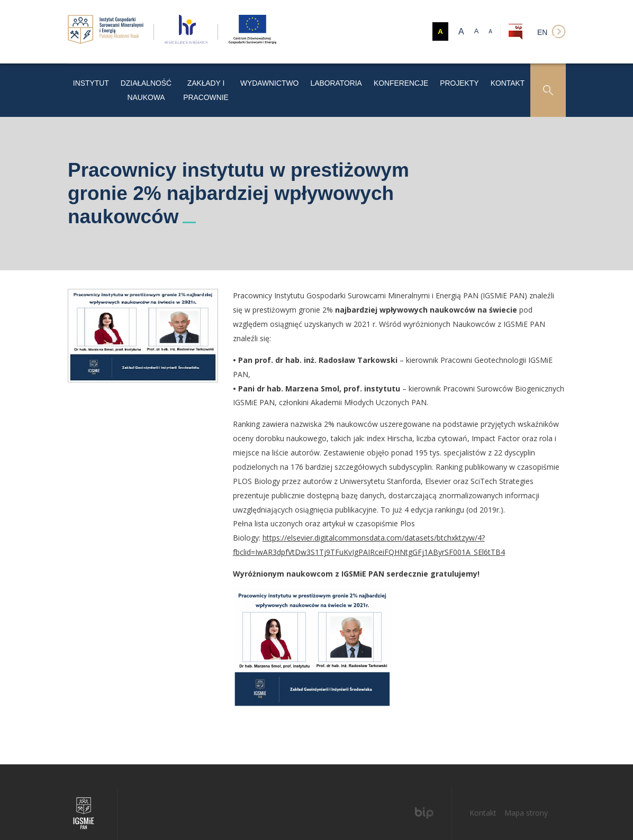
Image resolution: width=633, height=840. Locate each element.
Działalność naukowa (152, 79)
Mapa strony (526, 791)
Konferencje (417, 79)
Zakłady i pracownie (235, 79)
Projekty (467, 79)
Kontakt (509, 79)
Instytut (89, 79)
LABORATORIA (362, 79)
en (542, 32)
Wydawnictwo (305, 79)
